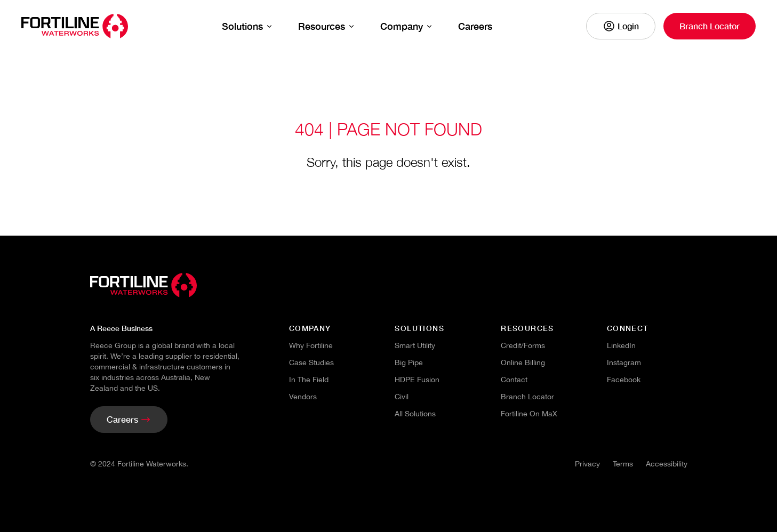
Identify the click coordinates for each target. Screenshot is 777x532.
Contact (514, 380)
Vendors (303, 397)
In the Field (309, 380)
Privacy (587, 464)
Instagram (624, 362)
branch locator (527, 397)
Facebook (624, 380)
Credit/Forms (523, 345)
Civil (402, 397)
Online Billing (523, 362)
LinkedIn (621, 345)
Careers (475, 26)
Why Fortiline (311, 345)
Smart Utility (415, 345)
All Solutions (415, 414)
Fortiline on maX (529, 414)
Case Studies (311, 362)
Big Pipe (409, 362)
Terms (623, 464)
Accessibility (667, 464)
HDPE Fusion (417, 380)
